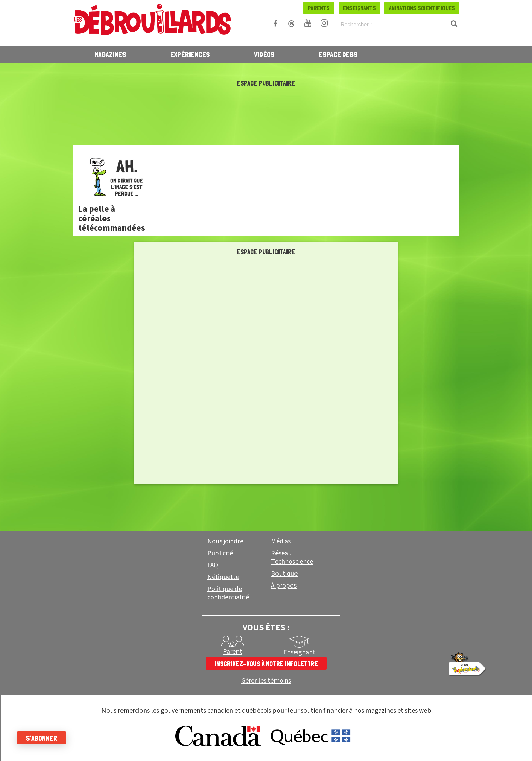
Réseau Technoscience (292, 558)
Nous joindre (225, 541)
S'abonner (42, 738)
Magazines (110, 54)
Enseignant (299, 652)
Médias (281, 541)
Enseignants (359, 8)
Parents (319, 8)
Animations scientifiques (422, 8)
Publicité (220, 553)
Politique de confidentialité (228, 593)
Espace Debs (338, 54)
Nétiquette (223, 577)
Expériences (190, 54)
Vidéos (264, 54)
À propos (284, 586)
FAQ (213, 565)
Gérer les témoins (266, 681)
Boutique (284, 574)
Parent (233, 652)
